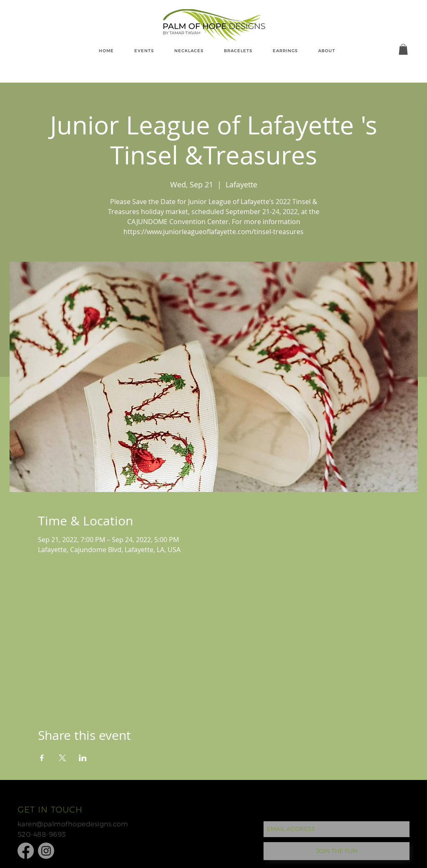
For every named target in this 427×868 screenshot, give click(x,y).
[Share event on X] (62, 758)
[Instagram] (46, 851)
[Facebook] (26, 851)
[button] (403, 49)
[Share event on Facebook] (42, 758)
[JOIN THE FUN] (337, 851)
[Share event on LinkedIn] (83, 758)
